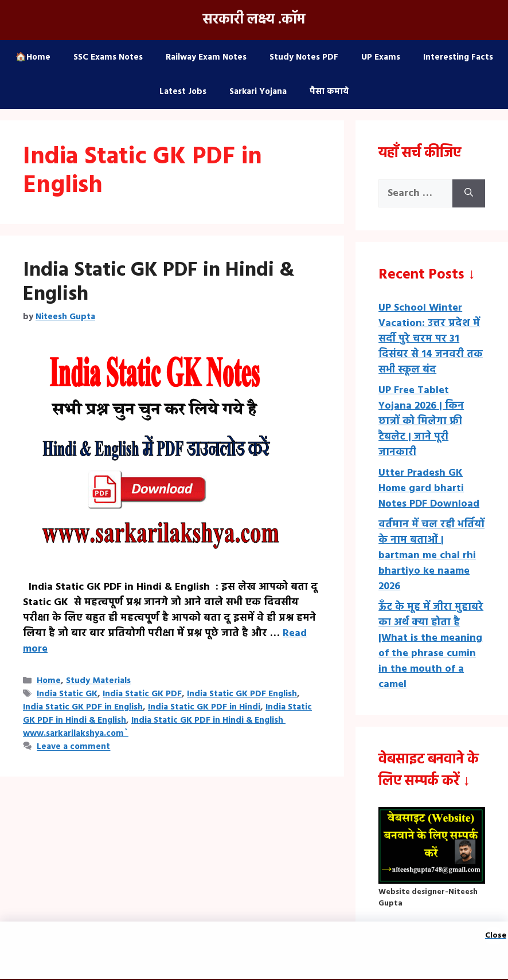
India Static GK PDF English (242, 694)
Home (49, 681)
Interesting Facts (458, 57)
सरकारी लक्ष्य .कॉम (254, 20)
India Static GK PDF (142, 694)
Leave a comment (73, 747)
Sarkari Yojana (258, 92)
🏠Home (33, 57)
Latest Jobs (183, 92)
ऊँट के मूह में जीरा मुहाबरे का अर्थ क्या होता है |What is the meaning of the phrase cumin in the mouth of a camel (431, 646)
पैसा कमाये (329, 92)
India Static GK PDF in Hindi (204, 707)
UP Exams (381, 57)
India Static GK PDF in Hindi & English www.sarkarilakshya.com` (154, 727)
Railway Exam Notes (206, 57)
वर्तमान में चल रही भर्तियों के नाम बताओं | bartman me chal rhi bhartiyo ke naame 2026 (431, 556)
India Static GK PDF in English (83, 707)
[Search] (469, 193)
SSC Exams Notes (108, 57)
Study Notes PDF (304, 57)
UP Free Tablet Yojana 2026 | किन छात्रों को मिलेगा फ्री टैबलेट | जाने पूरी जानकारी (421, 422)
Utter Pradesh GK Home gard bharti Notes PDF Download (429, 489)
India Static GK (67, 694)
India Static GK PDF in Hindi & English (159, 283)
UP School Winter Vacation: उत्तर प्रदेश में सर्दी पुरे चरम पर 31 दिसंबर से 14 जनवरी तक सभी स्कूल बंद (431, 339)
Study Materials (98, 681)
